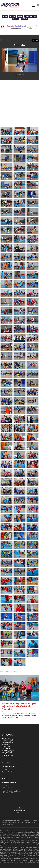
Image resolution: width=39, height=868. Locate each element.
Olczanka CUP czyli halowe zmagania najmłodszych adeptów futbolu (19, 706)
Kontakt (27, 821)
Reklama (34, 821)
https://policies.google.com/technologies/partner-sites (15, 832)
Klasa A (16, 19)
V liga (20, 16)
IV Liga (12, 16)
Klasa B (24, 19)
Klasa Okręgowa (31, 16)
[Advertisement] (19, 102)
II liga (5, 16)
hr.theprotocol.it (25, 823)
